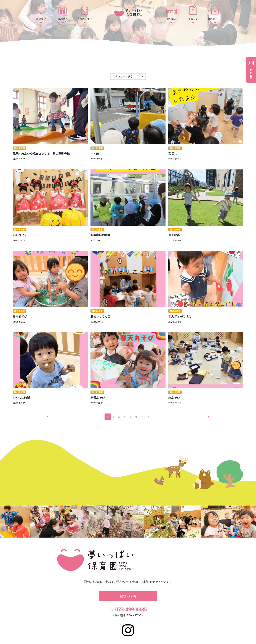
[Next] (208, 417)
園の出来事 (20, 148)
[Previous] (48, 417)
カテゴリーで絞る (123, 76)
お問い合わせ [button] (128, 591)
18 (148, 417)
